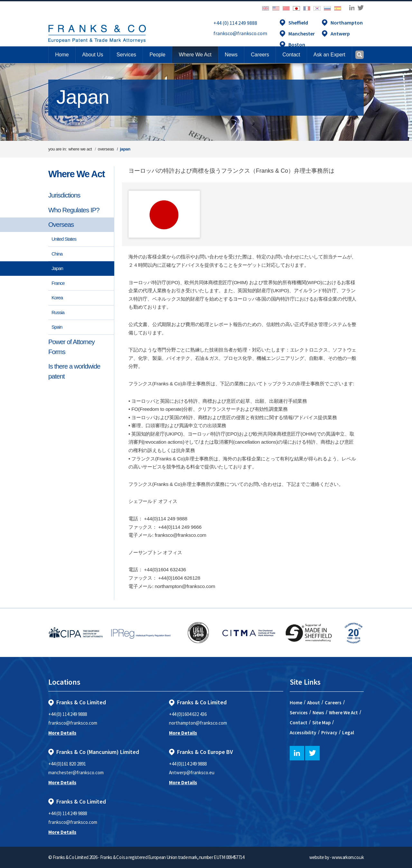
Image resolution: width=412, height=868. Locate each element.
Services (299, 713)
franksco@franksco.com (240, 33)
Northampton (347, 23)
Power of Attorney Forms (71, 347)
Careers (333, 703)
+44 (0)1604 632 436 (188, 714)
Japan (57, 268)
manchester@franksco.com (76, 772)
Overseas (61, 225)
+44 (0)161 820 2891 (67, 764)
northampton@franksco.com (198, 723)
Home (62, 55)
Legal (348, 733)
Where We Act (76, 174)
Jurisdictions (64, 195)
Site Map (321, 723)
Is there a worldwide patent (74, 371)
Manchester (302, 34)
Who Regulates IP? (74, 210)
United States (64, 239)
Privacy (329, 733)
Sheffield (298, 23)
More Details (62, 733)
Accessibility (303, 733)
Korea (57, 298)
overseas (106, 149)
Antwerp (340, 34)
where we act (80, 149)
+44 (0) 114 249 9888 (235, 23)
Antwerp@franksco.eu (192, 772)
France (58, 283)
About (314, 703)
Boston (297, 44)
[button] (291, 55)
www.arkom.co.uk (348, 857)
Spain (57, 327)
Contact (299, 723)
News (318, 713)
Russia (58, 312)
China (57, 254)
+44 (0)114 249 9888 (188, 764)
